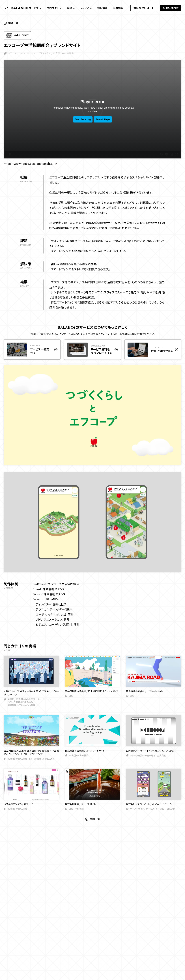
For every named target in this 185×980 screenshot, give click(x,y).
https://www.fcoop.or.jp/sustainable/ (30, 164)
